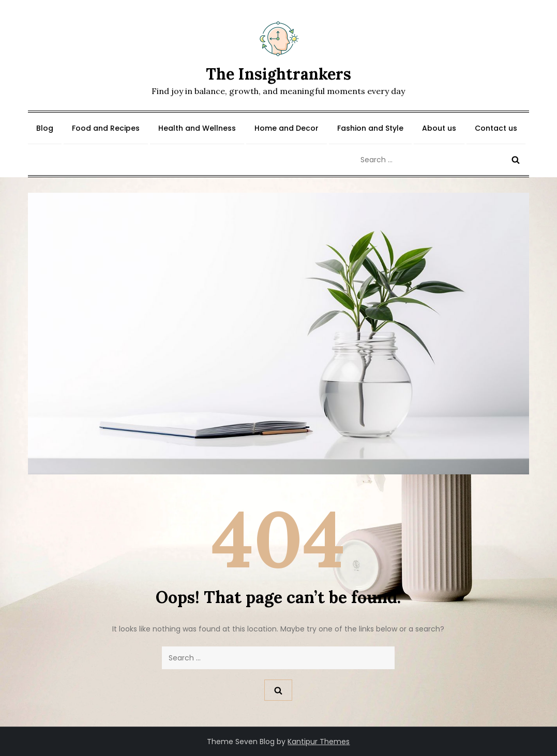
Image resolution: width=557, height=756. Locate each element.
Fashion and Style (370, 128)
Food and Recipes (106, 128)
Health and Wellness (197, 128)
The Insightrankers (278, 74)
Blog (45, 128)
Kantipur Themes (319, 742)
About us (439, 128)
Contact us (496, 128)
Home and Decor (287, 128)
